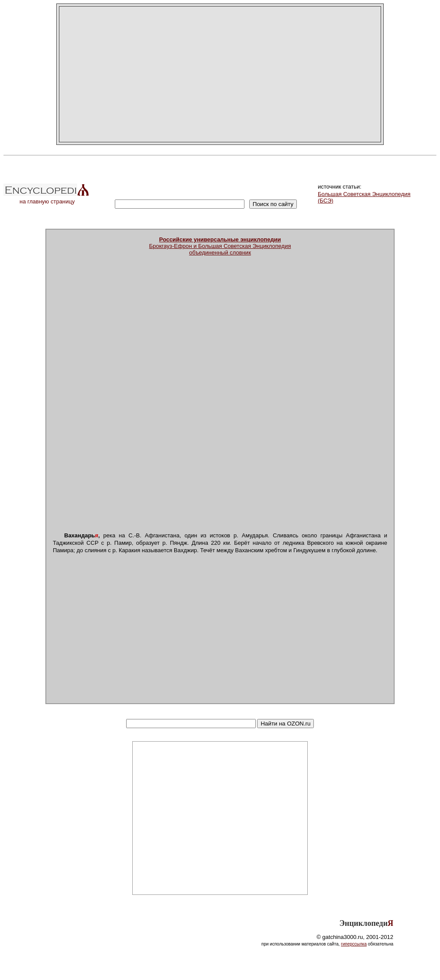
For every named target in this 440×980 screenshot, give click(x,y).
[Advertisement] (220, 74)
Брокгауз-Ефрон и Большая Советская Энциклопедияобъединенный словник (220, 246)
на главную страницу (47, 199)
